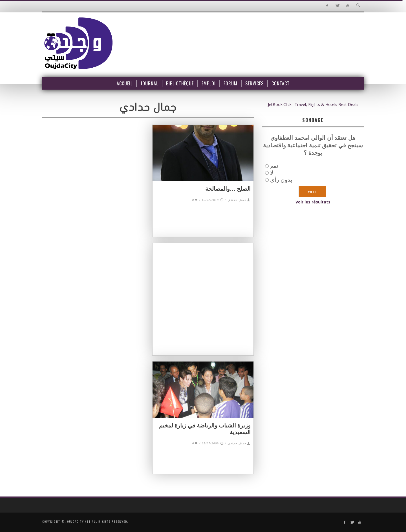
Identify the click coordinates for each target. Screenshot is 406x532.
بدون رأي (281, 180)
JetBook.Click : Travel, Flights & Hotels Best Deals (313, 104)
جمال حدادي (237, 200)
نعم (274, 166)
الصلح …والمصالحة (228, 189)
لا (272, 173)
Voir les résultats (313, 202)
